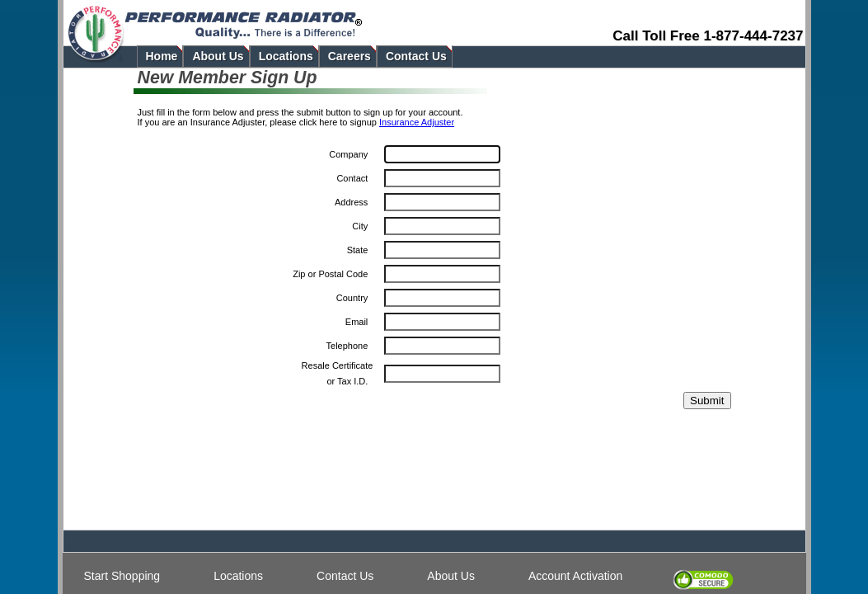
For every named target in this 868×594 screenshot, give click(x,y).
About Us (451, 576)
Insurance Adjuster (417, 122)
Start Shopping (122, 576)
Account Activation (575, 576)
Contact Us (345, 576)
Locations (238, 576)
